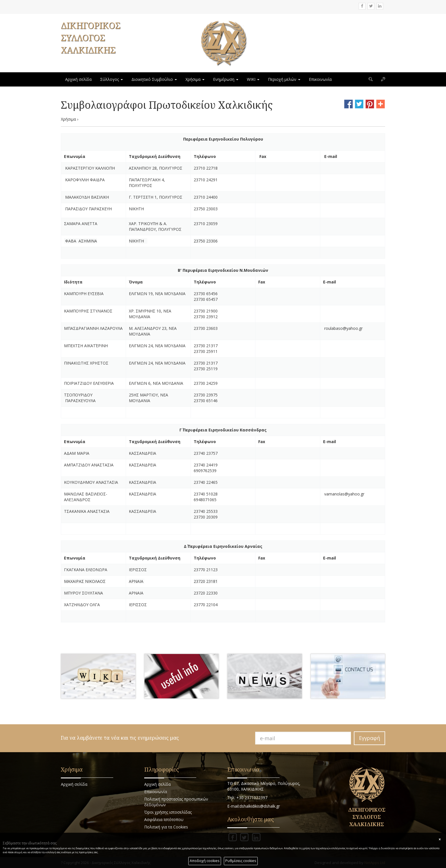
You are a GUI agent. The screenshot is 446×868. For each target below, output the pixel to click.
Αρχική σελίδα (78, 79)
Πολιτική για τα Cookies (166, 827)
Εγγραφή (369, 738)
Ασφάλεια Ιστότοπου (164, 819)
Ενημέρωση (226, 79)
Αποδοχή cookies (205, 861)
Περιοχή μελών (284, 79)
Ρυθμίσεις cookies (241, 861)
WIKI (253, 79)
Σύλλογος (111, 79)
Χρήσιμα (195, 79)
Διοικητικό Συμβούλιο (154, 79)
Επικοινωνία (320, 79)
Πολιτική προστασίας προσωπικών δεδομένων (176, 802)
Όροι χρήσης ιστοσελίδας (168, 812)
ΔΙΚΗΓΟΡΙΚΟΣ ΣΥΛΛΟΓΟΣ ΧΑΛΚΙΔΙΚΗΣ (91, 38)
